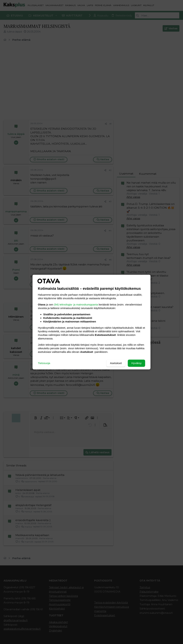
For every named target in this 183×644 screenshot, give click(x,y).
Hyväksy (136, 363)
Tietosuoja (44, 363)
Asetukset (116, 363)
